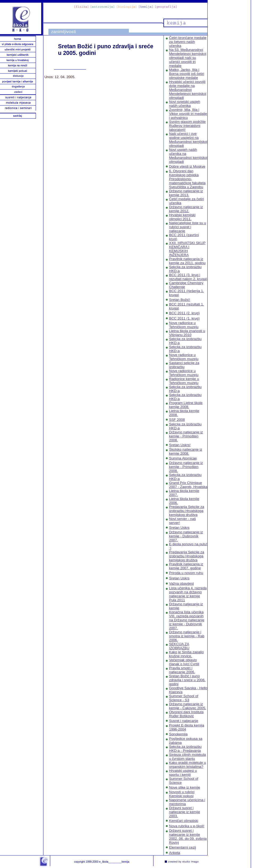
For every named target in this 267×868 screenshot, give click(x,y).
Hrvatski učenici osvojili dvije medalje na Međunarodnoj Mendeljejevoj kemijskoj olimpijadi (188, 90)
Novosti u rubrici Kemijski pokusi (182, 794)
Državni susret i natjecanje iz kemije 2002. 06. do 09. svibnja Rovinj (188, 837)
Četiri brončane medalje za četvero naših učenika (188, 42)
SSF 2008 (177, 420)
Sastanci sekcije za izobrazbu (184, 365)
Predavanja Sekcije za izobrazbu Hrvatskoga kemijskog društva (187, 511)
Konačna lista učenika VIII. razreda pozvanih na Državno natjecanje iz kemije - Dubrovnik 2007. (187, 620)
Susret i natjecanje (184, 721)
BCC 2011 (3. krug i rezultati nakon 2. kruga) (188, 277)
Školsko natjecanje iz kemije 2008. (186, 451)
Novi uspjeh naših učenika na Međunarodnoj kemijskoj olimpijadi (188, 156)
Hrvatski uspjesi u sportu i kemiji (183, 773)
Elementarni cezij (182, 847)
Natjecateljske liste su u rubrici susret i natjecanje (188, 227)
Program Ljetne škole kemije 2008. (186, 405)
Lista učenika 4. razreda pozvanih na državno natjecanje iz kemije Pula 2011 (188, 594)
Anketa (175, 853)
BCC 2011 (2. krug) (184, 313)
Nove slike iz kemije (185, 787)
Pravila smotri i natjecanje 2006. (182, 670)
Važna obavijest (181, 584)
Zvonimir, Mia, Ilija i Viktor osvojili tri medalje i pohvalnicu (188, 114)
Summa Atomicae (183, 458)
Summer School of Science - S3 (184, 698)
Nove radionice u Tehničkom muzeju (184, 325)
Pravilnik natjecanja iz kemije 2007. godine (186, 566)
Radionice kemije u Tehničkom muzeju (184, 381)
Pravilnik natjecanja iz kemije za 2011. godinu (187, 261)
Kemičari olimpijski (184, 821)
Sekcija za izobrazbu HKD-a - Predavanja (185, 749)
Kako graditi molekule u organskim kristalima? (188, 765)
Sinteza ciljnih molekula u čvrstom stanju (188, 757)
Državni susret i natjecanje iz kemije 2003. (184, 812)
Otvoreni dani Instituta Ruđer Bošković (186, 714)
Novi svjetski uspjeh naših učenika (185, 104)
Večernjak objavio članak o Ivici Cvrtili (184, 662)
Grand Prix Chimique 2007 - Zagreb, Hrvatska (188, 485)
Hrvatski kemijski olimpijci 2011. (182, 217)
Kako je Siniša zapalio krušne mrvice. (186, 654)
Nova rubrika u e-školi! (187, 826)
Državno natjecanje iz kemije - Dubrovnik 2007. (186, 536)
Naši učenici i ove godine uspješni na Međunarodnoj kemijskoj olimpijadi (188, 140)
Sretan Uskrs (179, 528)
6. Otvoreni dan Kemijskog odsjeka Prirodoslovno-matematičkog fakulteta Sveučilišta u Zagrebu (187, 179)
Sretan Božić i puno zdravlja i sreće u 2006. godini (187, 680)
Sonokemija (178, 734)
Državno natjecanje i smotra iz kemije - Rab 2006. (187, 636)
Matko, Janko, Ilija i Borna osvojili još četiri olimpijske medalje (187, 74)
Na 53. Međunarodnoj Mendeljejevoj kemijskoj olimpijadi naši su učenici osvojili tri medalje (188, 58)
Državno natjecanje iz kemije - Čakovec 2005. (188, 706)
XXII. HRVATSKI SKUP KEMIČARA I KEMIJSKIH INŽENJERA (187, 249)
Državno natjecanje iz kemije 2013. (186, 193)
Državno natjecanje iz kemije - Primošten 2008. (186, 436)
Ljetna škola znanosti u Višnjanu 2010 (187, 333)
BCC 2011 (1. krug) (184, 318)
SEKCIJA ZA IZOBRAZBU (179, 646)
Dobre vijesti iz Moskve (187, 166)
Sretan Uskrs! (180, 445)
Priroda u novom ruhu (186, 573)
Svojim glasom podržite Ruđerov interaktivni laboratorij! (187, 126)
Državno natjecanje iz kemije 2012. (186, 209)
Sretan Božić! (180, 300)
